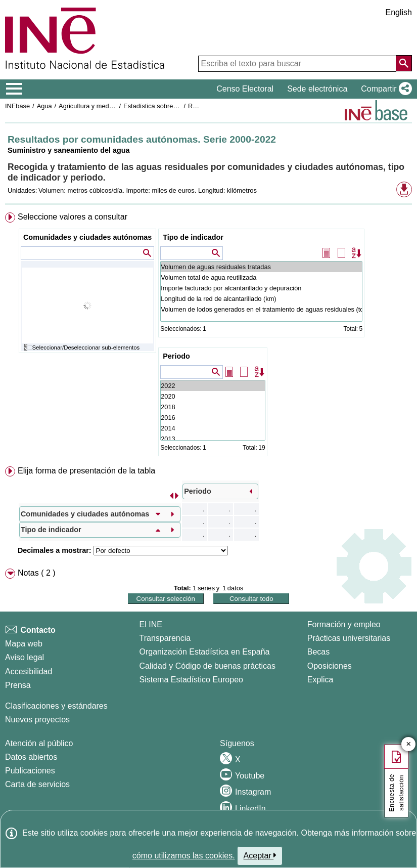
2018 (213, 407)
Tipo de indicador (193, 237)
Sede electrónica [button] (317, 89)
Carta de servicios (37, 784)
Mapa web (24, 644)
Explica (320, 680)
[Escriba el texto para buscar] (297, 64)
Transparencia (165, 638)
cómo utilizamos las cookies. (184, 856)
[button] (384, 89)
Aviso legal (25, 657)
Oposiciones (330, 666)
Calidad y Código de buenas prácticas (208, 666)
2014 (213, 428)
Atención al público (39, 743)
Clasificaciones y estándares (56, 706)
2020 (213, 396)
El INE (151, 624)
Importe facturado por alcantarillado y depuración (261, 288)
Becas (318, 652)
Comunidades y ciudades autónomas (87, 237)
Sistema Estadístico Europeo (191, 680)
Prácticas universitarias (349, 638)
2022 (213, 386)
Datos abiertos (31, 757)
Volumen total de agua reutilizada (261, 277)
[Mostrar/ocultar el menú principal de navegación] (14, 89)
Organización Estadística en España (205, 652)
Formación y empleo (344, 624)
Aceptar (260, 855)
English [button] (399, 12)
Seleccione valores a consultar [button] (73, 217)
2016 (213, 418)
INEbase (17, 106)
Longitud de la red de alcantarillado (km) (261, 299)
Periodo (176, 356)
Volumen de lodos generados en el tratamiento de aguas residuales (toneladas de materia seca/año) (261, 309)
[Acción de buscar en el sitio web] (404, 63)
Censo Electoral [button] (245, 89)
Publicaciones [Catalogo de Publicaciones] (30, 771)
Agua (44, 106)
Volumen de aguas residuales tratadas (261, 267)
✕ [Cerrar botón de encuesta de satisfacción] (409, 744)
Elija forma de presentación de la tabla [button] (86, 471)
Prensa (18, 685)
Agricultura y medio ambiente (101, 106)
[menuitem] (209, 336)
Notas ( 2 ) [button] (37, 573)
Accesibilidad (29, 671)
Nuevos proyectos (37, 720)
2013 (213, 439)
